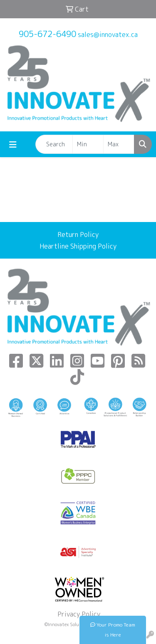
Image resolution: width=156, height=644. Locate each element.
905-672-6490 (47, 34)
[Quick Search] (54, 144)
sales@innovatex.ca (108, 35)
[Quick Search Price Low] (88, 144)
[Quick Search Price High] (119, 144)
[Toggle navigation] (13, 144)
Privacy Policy (78, 614)
